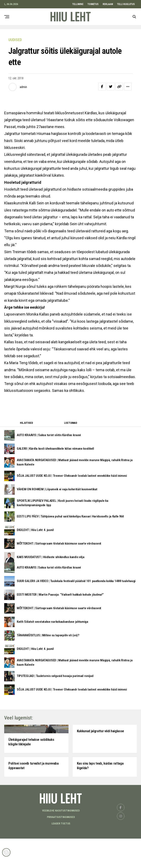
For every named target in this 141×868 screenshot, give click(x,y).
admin (23, 87)
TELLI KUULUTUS (126, 4)
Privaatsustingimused (61, 847)
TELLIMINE (78, 4)
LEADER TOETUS (61, 853)
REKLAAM (108, 4)
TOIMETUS (93, 4)
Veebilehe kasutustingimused (61, 840)
